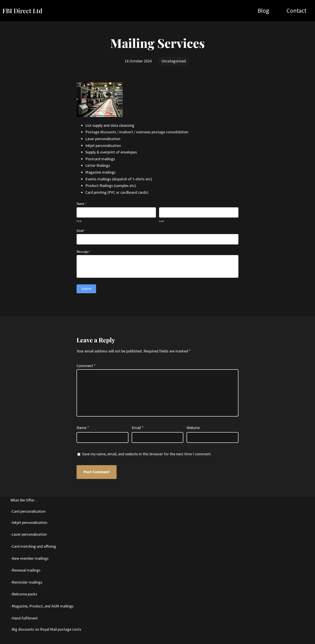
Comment (86, 366)
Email (81, 231)
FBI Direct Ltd (22, 11)
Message (84, 252)
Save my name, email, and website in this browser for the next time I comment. (147, 454)
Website (193, 428)
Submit (86, 289)
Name (82, 204)
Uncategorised (174, 61)
